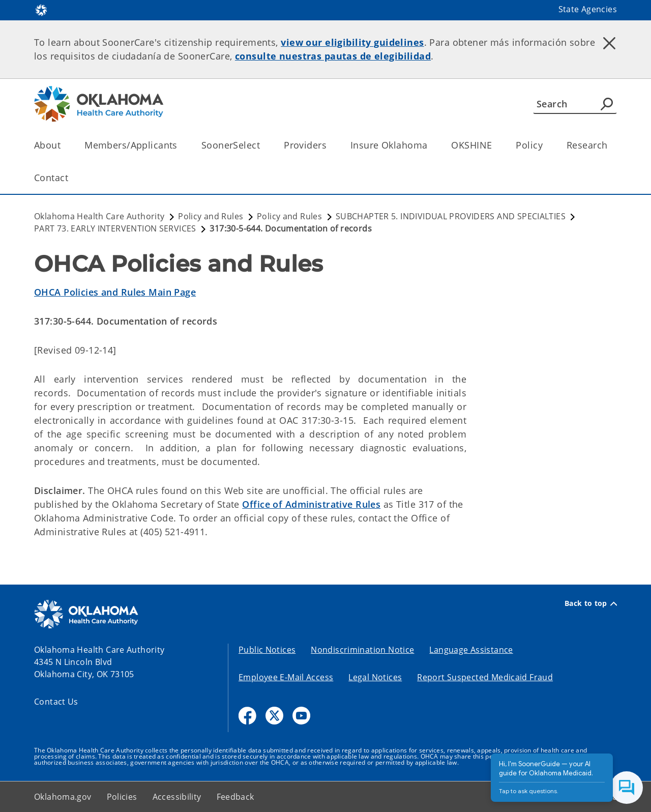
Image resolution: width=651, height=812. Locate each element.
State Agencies (588, 9)
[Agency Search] (607, 104)
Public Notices (267, 650)
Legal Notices (375, 677)
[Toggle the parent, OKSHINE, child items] (495, 145)
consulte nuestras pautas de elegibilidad (333, 56)
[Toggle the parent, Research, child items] (611, 145)
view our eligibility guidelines (352, 42)
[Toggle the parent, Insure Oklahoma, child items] (431, 145)
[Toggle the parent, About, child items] (64, 145)
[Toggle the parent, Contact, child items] (71, 178)
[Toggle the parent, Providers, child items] (330, 145)
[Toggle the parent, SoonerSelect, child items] (263, 145)
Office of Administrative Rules (311, 504)
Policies (122, 797)
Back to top (591, 603)
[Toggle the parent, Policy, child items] (546, 145)
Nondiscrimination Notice (362, 650)
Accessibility (177, 797)
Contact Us (56, 702)
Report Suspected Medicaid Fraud (485, 677)
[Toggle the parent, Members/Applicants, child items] (181, 145)
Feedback (235, 797)
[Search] (575, 104)
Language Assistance (471, 650)
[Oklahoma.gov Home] (41, 9)
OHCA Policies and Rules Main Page (115, 292)
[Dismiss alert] (609, 43)
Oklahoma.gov (63, 797)
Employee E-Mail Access (286, 677)
